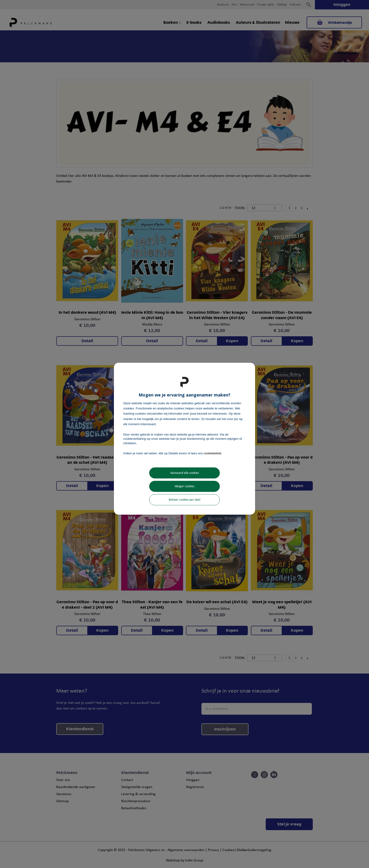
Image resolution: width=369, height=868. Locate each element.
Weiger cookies (184, 486)
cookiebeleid (213, 453)
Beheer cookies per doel (184, 500)
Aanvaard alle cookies (185, 473)
